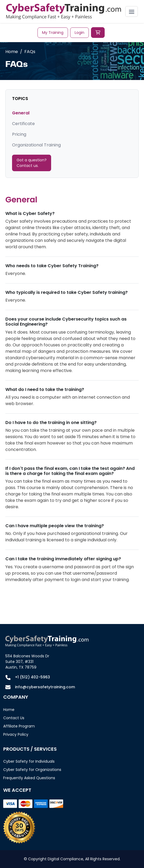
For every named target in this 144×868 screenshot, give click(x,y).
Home (12, 52)
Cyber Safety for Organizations (32, 770)
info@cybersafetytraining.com (45, 687)
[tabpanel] (72, 392)
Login (79, 33)
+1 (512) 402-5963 (33, 677)
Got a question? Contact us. (32, 163)
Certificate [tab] (23, 124)
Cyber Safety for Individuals (29, 761)
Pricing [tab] (19, 134)
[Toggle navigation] (132, 11)
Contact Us (14, 718)
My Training (53, 33)
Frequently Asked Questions (29, 778)
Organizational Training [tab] (36, 145)
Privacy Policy (16, 734)
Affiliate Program (19, 726)
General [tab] (21, 113)
